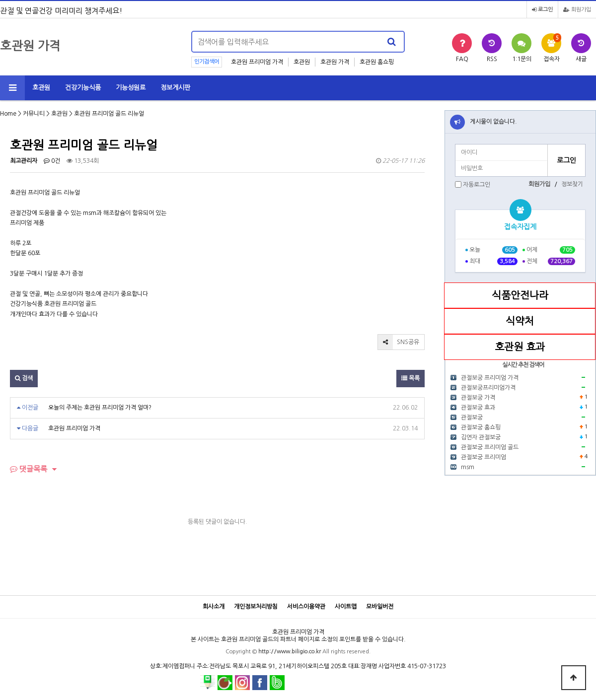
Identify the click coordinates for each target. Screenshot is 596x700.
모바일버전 (380, 607)
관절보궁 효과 (478, 408)
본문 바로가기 (0, 0)
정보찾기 (572, 184)
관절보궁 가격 (478, 398)
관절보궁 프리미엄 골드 (490, 447)
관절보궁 (472, 418)
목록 (410, 378)
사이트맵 (346, 607)
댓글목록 (29, 469)
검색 (24, 378)
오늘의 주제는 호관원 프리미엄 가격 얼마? (100, 408)
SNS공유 (399, 342)
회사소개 (214, 607)
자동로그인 (477, 185)
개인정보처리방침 (256, 607)
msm (468, 467)
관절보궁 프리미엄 (484, 457)
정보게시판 (175, 88)
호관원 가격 (335, 62)
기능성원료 (131, 88)
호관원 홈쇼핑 (377, 62)
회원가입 (577, 10)
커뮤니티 (34, 114)
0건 (52, 161)
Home (8, 114)
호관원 (302, 62)
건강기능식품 (83, 88)
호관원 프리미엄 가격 (257, 62)
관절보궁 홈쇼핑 (481, 427)
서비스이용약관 (306, 607)
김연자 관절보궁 (481, 437)
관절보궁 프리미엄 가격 (490, 378)
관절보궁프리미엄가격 (488, 388)
